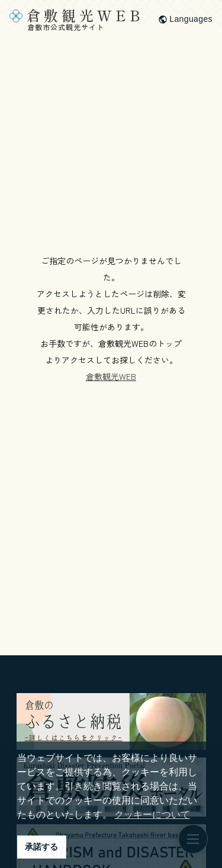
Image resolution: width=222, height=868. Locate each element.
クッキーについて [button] (152, 815)
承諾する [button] (41, 847)
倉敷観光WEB (111, 376)
